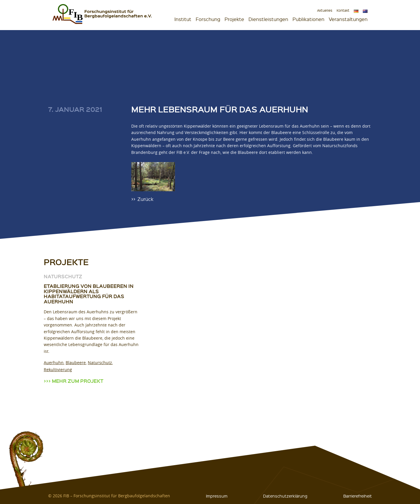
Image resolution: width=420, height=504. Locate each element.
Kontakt (343, 10)
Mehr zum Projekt (78, 381)
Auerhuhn (54, 363)
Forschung (208, 19)
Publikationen (308, 19)
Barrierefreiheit (358, 496)
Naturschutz (100, 363)
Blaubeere (76, 363)
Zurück (145, 199)
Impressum (217, 496)
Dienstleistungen (268, 19)
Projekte (234, 19)
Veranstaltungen (348, 19)
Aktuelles (325, 10)
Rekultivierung (58, 370)
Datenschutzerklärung (285, 496)
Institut (183, 19)
